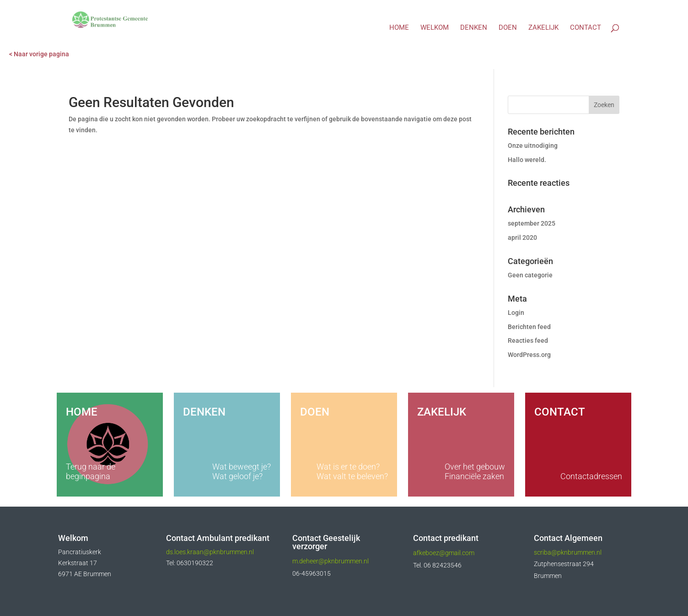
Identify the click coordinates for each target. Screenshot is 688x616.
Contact (586, 28)
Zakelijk (543, 28)
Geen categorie (530, 275)
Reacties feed (528, 340)
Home (399, 28)
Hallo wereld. (527, 160)
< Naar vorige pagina (39, 54)
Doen (508, 28)
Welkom (435, 28)
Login (516, 313)
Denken (474, 28)
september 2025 (532, 223)
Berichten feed (529, 327)
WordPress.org (529, 355)
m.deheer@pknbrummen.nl (331, 561)
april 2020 (522, 238)
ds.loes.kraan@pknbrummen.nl (211, 552)
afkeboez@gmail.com (444, 553)
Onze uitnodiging (533, 146)
